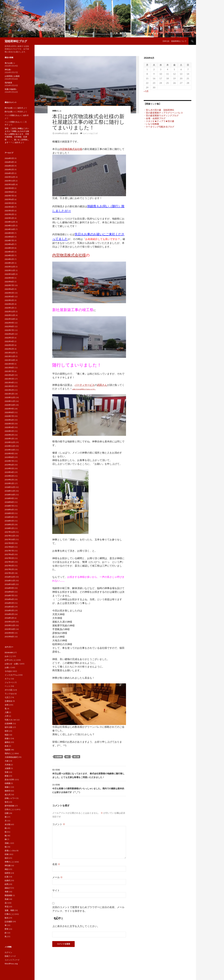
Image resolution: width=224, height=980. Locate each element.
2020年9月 (9, 409)
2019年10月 (10, 450)
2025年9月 (9, 188)
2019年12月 (10, 442)
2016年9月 (9, 588)
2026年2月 (9, 169)
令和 (7, 705)
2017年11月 (10, 536)
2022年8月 (9, 326)
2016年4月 (9, 607)
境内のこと (9, 753)
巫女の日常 (9, 780)
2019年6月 (9, 465)
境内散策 (8, 83)
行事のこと (9, 914)
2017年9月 (9, 543)
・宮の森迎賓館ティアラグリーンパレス (163, 113)
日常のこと (9, 809)
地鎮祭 (7, 750)
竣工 (68, 757)
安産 (7, 772)
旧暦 (7, 813)
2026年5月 (9, 158)
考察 (7, 892)
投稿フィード (10, 956)
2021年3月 (9, 386)
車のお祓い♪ (10, 63)
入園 (7, 712)
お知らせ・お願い (12, 664)
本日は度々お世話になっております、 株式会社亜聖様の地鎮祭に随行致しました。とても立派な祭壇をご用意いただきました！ (89, 773)
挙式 (7, 802)
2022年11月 (10, 315)
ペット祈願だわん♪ (13, 115)
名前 (56, 864)
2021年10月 (10, 360)
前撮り (7, 738)
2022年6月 (9, 334)
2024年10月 (10, 229)
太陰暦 (7, 768)
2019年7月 (9, 461)
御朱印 (7, 791)
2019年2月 (9, 480)
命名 (7, 746)
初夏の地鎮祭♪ (11, 89)
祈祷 (7, 854)
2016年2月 (9, 614)
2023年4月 (9, 297)
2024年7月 (9, 240)
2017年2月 (9, 569)
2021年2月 (9, 390)
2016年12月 (10, 577)
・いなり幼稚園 (151, 124)
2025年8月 (9, 192)
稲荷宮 (7, 873)
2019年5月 (9, 468)
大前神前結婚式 (11, 757)
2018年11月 (10, 491)
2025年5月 (9, 203)
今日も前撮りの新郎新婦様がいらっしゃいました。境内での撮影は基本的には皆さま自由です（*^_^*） (89, 788)
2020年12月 (10, 397)
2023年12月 (10, 267)
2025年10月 (10, 184)
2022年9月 (9, 323)
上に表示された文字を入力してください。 (76, 926)
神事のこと (57, 111)
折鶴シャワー (10, 798)
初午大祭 (8, 727)
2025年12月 (10, 177)
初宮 (7, 731)
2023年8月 (9, 282)
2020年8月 (9, 412)
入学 (7, 716)
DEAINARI (9, 652)
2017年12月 (10, 532)
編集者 (75, 133)
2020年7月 (9, 416)
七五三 (7, 697)
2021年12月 (10, 353)
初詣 (7, 735)
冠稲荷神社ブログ (16, 41)
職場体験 (8, 895)
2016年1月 (9, 618)
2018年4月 (9, 517)
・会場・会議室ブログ (155, 118)
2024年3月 (9, 255)
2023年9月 (9, 278)
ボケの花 (8, 690)
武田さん (102, 385)
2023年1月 (9, 308)
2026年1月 (9, 173)
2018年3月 (9, 521)
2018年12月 (10, 487)
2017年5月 (9, 558)
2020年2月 (9, 435)
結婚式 (7, 880)
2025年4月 (9, 207)
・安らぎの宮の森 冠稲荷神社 (159, 110)
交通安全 (8, 701)
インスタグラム (11, 675)
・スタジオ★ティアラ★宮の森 (159, 121)
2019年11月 (10, 446)
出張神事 (58, 757)
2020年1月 (9, 439)
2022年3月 (9, 345)
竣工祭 (76, 757)
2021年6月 (9, 375)
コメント (59, 824)
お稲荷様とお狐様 (12, 76)
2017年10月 (10, 539)
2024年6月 (9, 244)
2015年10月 (10, 629)
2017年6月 (9, 554)
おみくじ (8, 656)
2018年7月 (9, 506)
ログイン (8, 952)
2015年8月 (9, 637)
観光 (7, 918)
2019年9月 (9, 453)
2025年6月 (9, 199)
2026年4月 (9, 162)
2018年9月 (9, 498)
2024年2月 (9, 259)
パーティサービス (85, 385)
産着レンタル (10, 851)
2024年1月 (9, 263)
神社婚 (7, 865)
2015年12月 (10, 622)
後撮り (7, 787)
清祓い (7, 843)
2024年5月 (9, 248)
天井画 (7, 765)
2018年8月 (9, 502)
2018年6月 (9, 510)
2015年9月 (9, 633)
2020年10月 (10, 405)
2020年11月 (10, 401)
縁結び (7, 888)
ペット (7, 686)
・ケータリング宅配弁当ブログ (159, 127)
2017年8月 (9, 547)
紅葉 (7, 877)
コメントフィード (12, 960)
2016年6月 (9, 599)
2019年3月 (9, 476)
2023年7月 (9, 285)
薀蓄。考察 (9, 910)
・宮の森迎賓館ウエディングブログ (161, 115)
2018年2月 (9, 524)
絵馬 (7, 884)
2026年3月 (9, 166)
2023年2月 (9, 304)
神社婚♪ (8, 70)
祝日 (7, 858)
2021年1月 (9, 394)
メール (57, 877)
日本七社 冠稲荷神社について (175, 41)
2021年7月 (9, 371)
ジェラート (9, 682)
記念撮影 (8, 922)
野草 (7, 929)
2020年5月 (9, 424)
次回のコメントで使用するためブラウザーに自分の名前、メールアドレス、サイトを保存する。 (88, 909)
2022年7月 (9, 330)
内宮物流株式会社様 (71, 149)
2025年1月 (9, 218)
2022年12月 (10, 311)
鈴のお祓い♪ (10, 108)
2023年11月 (10, 270)
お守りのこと (10, 660)
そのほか (8, 671)
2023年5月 (9, 293)
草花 (7, 907)
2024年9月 (9, 233)
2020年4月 (9, 427)
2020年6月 (9, 420)
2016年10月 (10, 584)
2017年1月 (9, 573)
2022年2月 (9, 349)
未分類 (7, 824)
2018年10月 (10, 495)
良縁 (7, 899)
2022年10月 (10, 319)
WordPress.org (11, 964)
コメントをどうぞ (90, 133)
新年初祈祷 (9, 806)
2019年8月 (9, 457)
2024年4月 (9, 252)
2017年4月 (9, 562)
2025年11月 (10, 181)
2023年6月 (9, 289)
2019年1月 (9, 483)
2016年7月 (9, 595)
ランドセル (9, 694)
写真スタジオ (10, 720)
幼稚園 (7, 783)
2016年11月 (10, 581)
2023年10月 (10, 274)
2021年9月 (9, 364)
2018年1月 (9, 528)
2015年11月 (10, 625)
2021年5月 (9, 379)
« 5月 (146, 91)
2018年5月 (9, 513)
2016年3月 (9, 610)
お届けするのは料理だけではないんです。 (84, 389)
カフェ (7, 679)
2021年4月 (9, 382)
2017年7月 (9, 551)
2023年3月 (9, 300)
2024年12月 (10, 222)
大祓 (7, 761)
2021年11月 (10, 356)
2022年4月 (9, 341)
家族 (7, 776)
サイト (56, 890)
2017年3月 (9, 566)
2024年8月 (9, 237)
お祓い (7, 667)
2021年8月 (9, 368)
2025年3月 (9, 211)
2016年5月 (9, 603)
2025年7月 (9, 196)
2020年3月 (9, 431)
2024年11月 (10, 226)
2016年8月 (9, 592)
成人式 (7, 794)
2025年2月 (9, 214)
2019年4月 (9, 472)
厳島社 (7, 742)
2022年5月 (9, 338)
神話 (7, 869)
